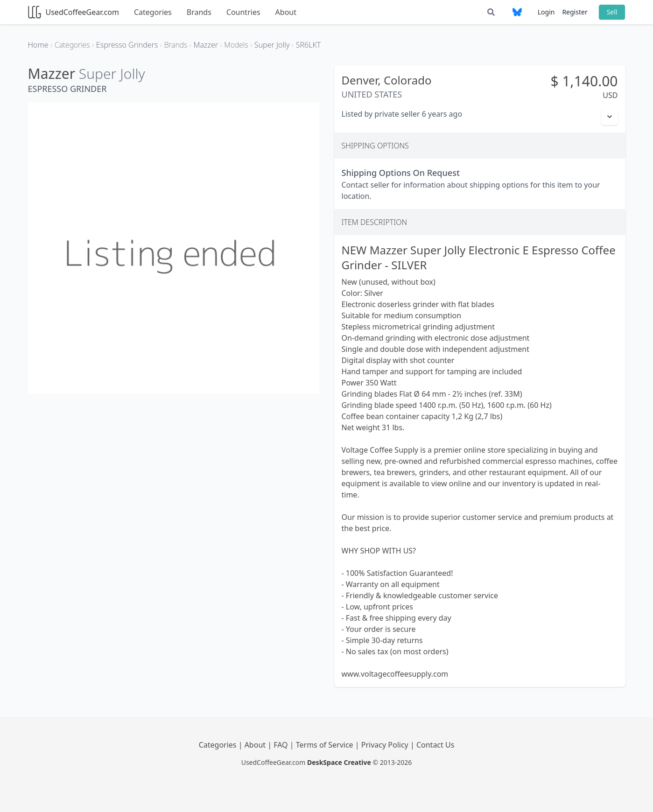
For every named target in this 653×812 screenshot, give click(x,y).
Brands (199, 12)
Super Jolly (112, 73)
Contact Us (435, 745)
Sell (612, 12)
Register (575, 12)
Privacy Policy (386, 745)
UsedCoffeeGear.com (74, 12)
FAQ (282, 745)
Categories (153, 12)
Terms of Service (326, 745)
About (286, 12)
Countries (243, 12)
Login (546, 12)
